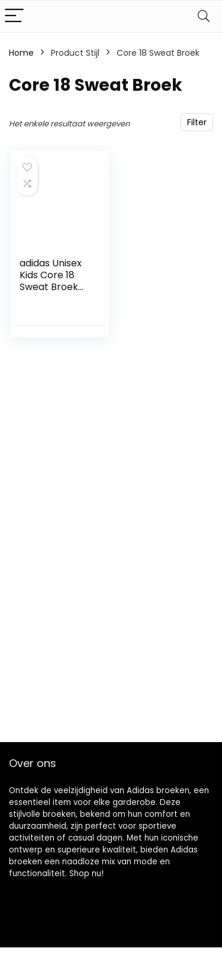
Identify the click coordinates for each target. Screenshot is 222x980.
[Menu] (14, 16)
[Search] (204, 16)
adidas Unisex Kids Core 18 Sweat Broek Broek (51, 281)
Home (21, 53)
